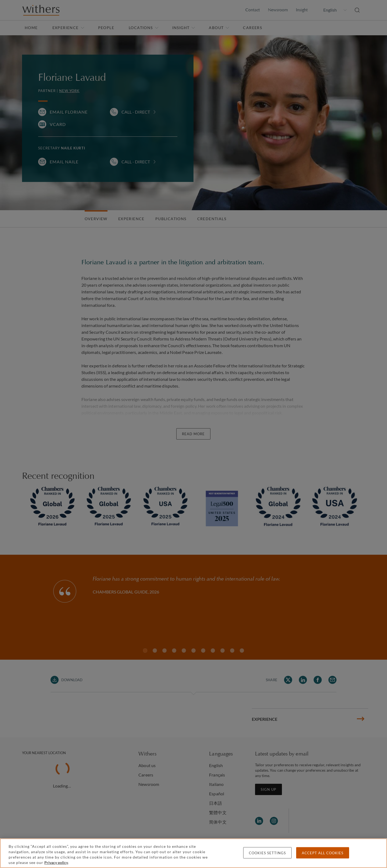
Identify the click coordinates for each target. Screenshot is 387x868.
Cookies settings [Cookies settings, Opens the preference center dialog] (267, 853)
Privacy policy (56, 862)
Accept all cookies (323, 853)
